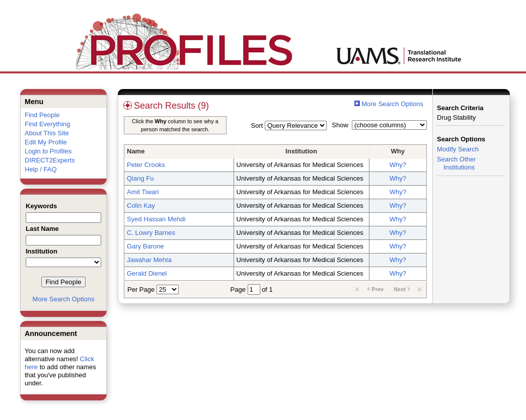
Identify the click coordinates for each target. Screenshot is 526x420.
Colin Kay (141, 205)
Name (136, 151)
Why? (398, 165)
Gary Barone (145, 246)
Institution (301, 151)
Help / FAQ (41, 169)
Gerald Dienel (147, 273)
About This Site (47, 133)
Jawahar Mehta (149, 260)
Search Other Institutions (456, 163)
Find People (42, 115)
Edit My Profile (46, 142)
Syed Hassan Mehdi (156, 219)
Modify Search (458, 149)
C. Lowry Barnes (151, 233)
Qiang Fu (140, 178)
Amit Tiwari (143, 192)
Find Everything (47, 124)
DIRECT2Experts (50, 160)
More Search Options (64, 299)
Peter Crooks (146, 165)
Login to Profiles (48, 151)
